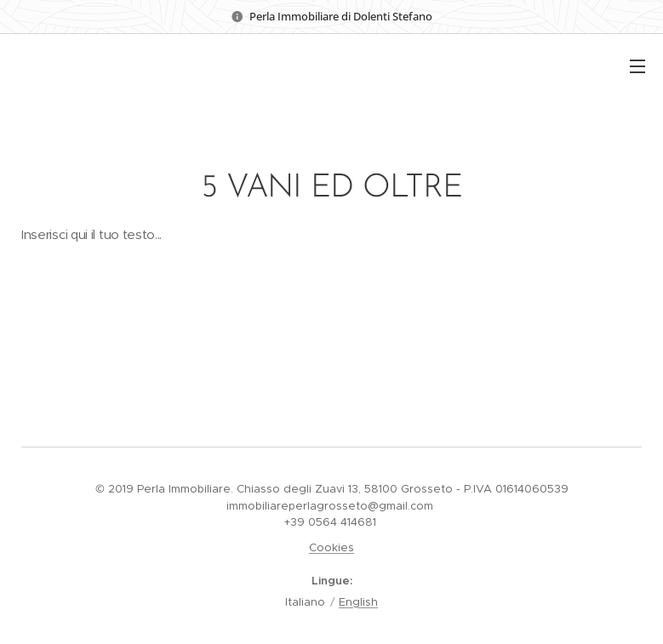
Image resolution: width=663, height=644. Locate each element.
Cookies (331, 547)
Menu (637, 66)
